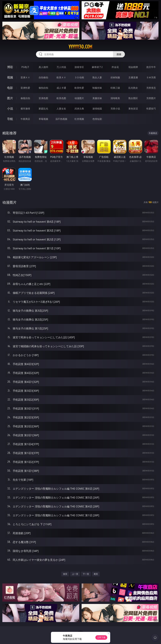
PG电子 (25, 67)
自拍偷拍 (43, 77)
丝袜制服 (115, 77)
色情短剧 (97, 119)
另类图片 (151, 98)
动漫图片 (79, 98)
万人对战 (61, 67)
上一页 (75, 574)
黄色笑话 (133, 109)
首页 (65, 574)
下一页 (86, 574)
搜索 (119, 54)
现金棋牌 (133, 67)
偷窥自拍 (25, 98)
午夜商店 (25, 119)
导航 (10, 119)
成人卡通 (61, 88)
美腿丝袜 (97, 98)
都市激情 (25, 109)
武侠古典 (79, 109)
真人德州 (43, 67)
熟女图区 (133, 98)
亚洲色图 (43, 98)
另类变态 (151, 88)
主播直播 (133, 77)
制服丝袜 (97, 88)
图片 (10, 98)
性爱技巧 (151, 109)
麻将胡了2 (97, 67)
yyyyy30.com (80, 47)
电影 (10, 88)
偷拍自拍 (43, 88)
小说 (10, 108)
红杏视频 (79, 119)
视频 (10, 77)
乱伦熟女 (133, 88)
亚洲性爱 (25, 88)
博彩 (10, 67)
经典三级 (115, 88)
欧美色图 (61, 98)
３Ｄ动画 (79, 77)
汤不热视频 (61, 119)
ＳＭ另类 (151, 77)
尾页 (96, 574)
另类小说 (115, 109)
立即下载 (101, 637)
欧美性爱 (79, 88)
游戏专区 (79, 67)
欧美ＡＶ (61, 77)
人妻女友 (61, 109)
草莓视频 (43, 119)
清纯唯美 (115, 98)
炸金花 (115, 67)
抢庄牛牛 (151, 67)
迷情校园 (97, 109)
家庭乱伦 (43, 109)
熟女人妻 (97, 77)
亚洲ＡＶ (25, 77)
